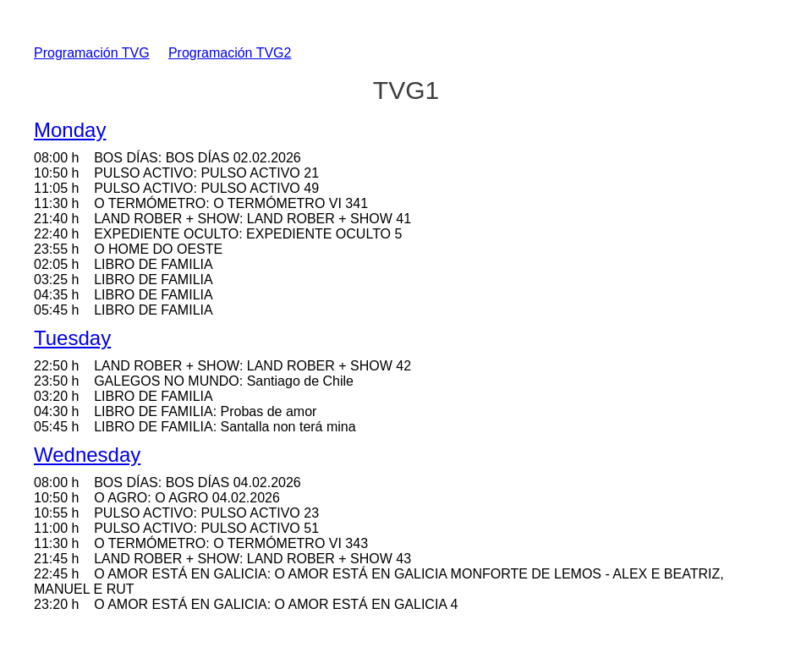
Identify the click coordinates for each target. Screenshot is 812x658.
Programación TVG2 (230, 53)
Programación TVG (92, 53)
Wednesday (87, 455)
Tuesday (72, 338)
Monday (70, 130)
